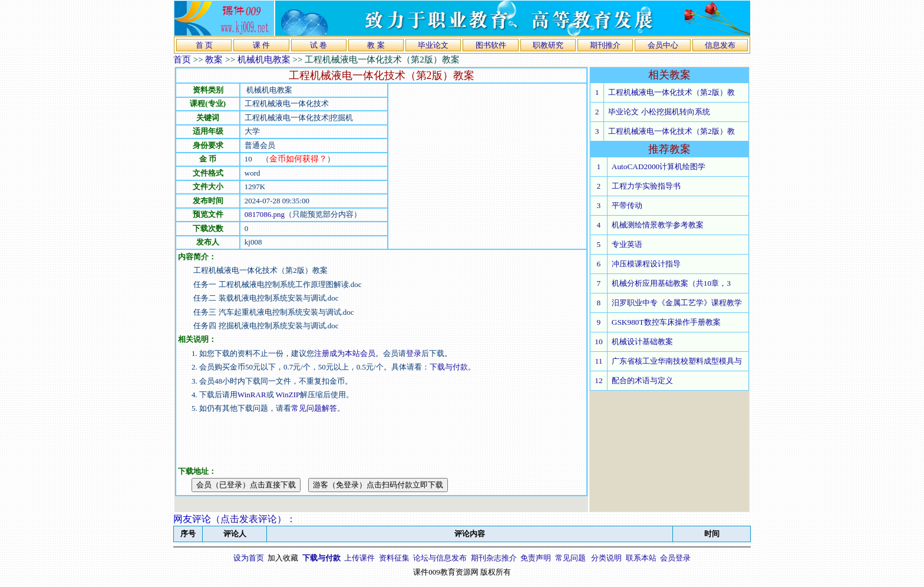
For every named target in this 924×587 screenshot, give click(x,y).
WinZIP (287, 395)
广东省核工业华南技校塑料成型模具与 (677, 361)
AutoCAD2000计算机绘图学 (659, 166)
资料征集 (394, 558)
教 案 (376, 45)
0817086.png (265, 214)
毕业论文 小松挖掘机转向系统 (659, 112)
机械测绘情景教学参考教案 (658, 225)
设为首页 (249, 558)
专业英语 (627, 244)
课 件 (261, 45)
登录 (414, 353)
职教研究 (548, 45)
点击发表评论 (249, 519)
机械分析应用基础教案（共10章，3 (671, 283)
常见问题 (570, 558)
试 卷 (319, 45)
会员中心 (663, 45)
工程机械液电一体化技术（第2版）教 (671, 92)
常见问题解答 (314, 408)
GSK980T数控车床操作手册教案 (666, 322)
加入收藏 (283, 558)
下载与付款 (449, 367)
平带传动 (627, 205)
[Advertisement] (487, 166)
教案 (214, 60)
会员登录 (675, 558)
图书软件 (491, 45)
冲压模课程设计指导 (646, 264)
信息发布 (720, 45)
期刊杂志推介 (494, 558)
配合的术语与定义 (642, 380)
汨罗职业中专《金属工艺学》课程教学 (677, 303)
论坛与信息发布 (440, 558)
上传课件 (359, 558)
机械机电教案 (264, 60)
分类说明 (606, 558)
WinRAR (252, 395)
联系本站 (641, 558)
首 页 (204, 45)
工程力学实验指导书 (646, 186)
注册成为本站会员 (345, 353)
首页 (182, 60)
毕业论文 (433, 45)
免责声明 (536, 558)
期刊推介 (605, 45)
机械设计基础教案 (642, 342)
